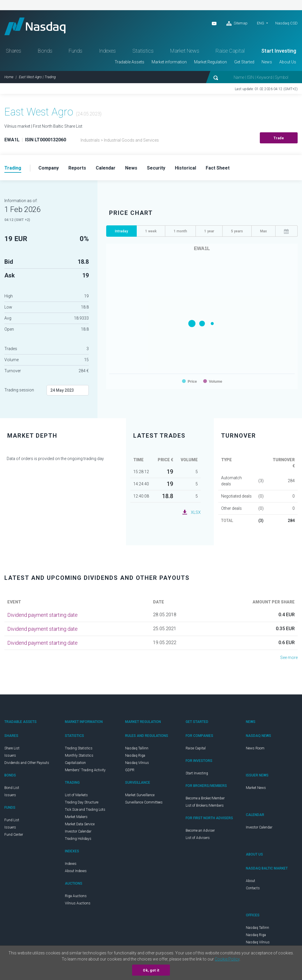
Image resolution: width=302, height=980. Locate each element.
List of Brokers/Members (205, 806)
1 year (209, 231)
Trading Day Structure (82, 802)
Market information (169, 62)
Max (263, 231)
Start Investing (279, 51)
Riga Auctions (76, 896)
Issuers (10, 756)
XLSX (196, 512)
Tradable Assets (129, 62)
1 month (180, 231)
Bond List (12, 788)
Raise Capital (230, 51)
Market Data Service (80, 824)
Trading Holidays (78, 839)
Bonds (45, 51)
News (267, 62)
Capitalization (75, 763)
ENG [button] (261, 23)
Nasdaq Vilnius (137, 763)
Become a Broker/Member (205, 798)
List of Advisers (198, 838)
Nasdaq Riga (135, 756)
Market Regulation (210, 62)
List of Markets (76, 795)
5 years (237, 231)
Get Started (244, 62)
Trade (279, 138)
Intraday (121, 231)
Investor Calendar (78, 831)
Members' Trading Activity (85, 770)
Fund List (12, 820)
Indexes (107, 51)
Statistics (143, 51)
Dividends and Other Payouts (27, 763)
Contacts (253, 888)
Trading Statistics (79, 748)
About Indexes (76, 871)
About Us (288, 62)
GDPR (130, 770)
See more (289, 658)
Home (9, 77)
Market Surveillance (140, 795)
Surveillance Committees (144, 802)
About (251, 881)
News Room (255, 748)
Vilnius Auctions (78, 903)
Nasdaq (35, 26)
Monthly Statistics (79, 756)
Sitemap (237, 24)
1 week (151, 231)
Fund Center (14, 835)
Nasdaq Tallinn (137, 748)
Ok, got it (151, 970)
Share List (12, 748)
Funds (75, 51)
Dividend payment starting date (42, 615)
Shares (14, 51)
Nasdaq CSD (286, 23)
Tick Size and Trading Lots (85, 810)
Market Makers (76, 817)
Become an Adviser (200, 831)
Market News (185, 51)
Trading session (19, 390)
